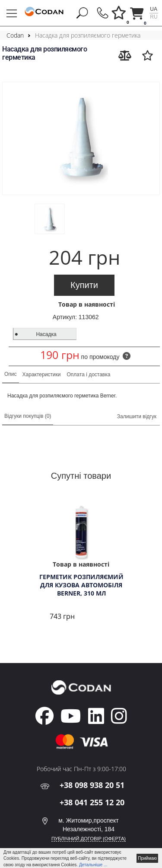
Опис (11, 374)
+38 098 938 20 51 (92, 785)
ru (154, 17)
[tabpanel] (81, 563)
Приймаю (147, 858)
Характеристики (42, 375)
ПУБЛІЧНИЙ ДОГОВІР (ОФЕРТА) (89, 839)
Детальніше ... (93, 865)
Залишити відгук (137, 416)
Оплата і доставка (89, 375)
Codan (15, 35)
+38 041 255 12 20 (92, 802)
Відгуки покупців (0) (28, 416)
